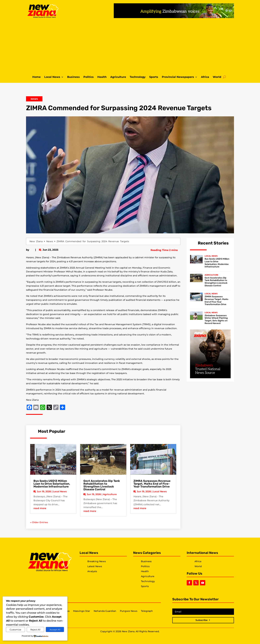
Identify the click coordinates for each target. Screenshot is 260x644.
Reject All (35, 630)
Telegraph (147, 611)
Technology (138, 77)
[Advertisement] (130, 46)
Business (73, 77)
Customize (15, 630)
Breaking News (97, 561)
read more (40, 508)
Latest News (95, 566)
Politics (89, 77)
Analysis (92, 571)
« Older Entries (39, 522)
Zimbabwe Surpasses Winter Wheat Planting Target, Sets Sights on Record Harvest (216, 319)
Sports (154, 77)
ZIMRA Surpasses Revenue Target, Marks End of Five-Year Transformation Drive (152, 484)
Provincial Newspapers (178, 77)
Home (36, 77)
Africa (205, 77)
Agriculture (118, 77)
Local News (52, 77)
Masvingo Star (82, 611)
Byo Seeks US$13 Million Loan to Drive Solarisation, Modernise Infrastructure (52, 484)
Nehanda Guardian (105, 611)
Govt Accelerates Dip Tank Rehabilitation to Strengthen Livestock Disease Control (102, 485)
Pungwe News (129, 611)
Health (102, 77)
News (34, 99)
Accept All (55, 630)
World (217, 77)
